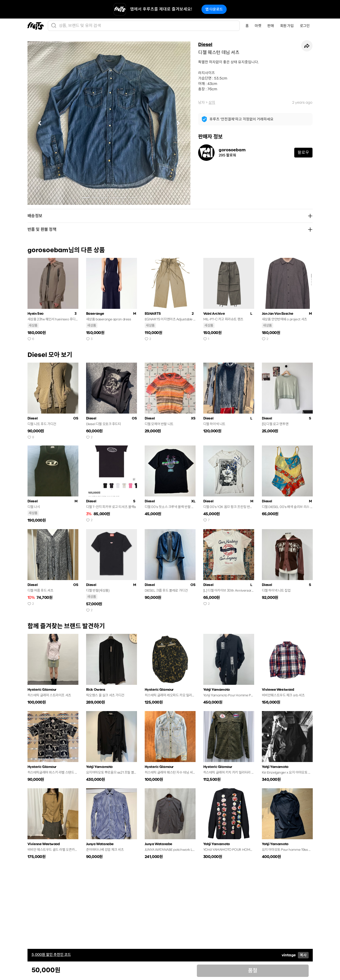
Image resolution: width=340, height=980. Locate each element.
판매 (270, 26)
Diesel (205, 45)
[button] (40, 123)
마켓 (258, 26)
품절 (253, 971)
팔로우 (303, 152)
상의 (212, 102)
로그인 (305, 26)
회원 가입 (287, 26)
